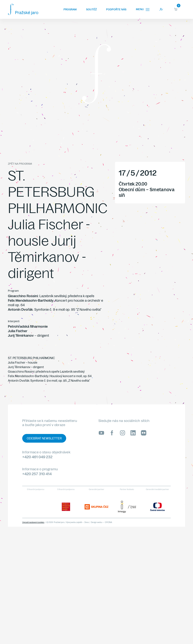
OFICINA (108, 522)
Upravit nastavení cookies (33, 522)
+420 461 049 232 (37, 457)
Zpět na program (20, 164)
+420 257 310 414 (37, 474)
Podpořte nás (116, 9)
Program (70, 9)
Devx (87, 522)
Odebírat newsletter (44, 438)
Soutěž (91, 9)
